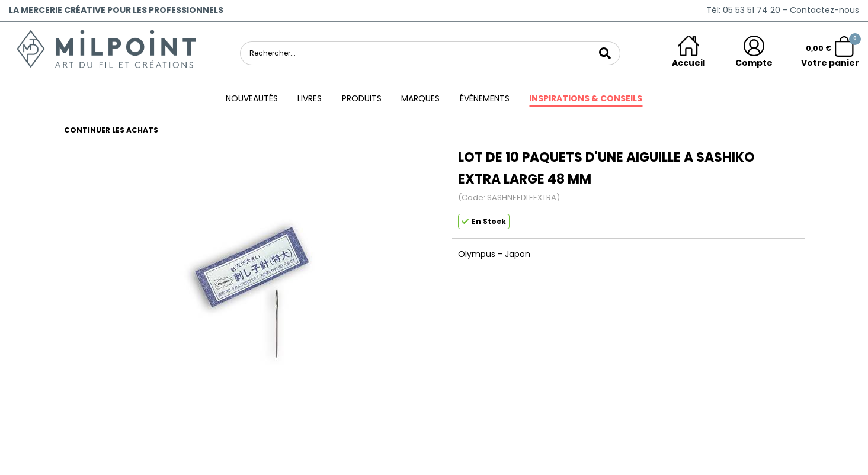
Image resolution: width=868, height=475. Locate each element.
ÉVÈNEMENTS (485, 98)
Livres (310, 98)
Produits (362, 98)
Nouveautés (252, 98)
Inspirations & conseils (586, 98)
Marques (420, 98)
